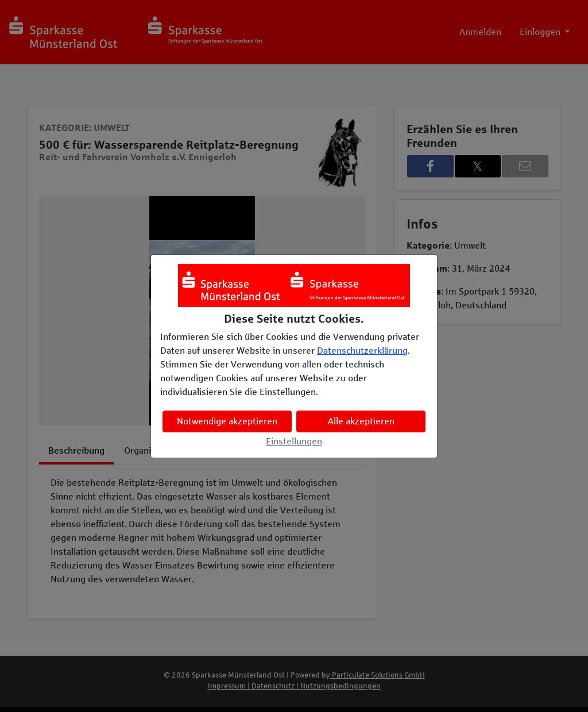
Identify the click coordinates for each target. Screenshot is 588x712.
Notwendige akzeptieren (227, 421)
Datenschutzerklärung (362, 351)
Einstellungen (294, 441)
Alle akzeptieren (361, 421)
